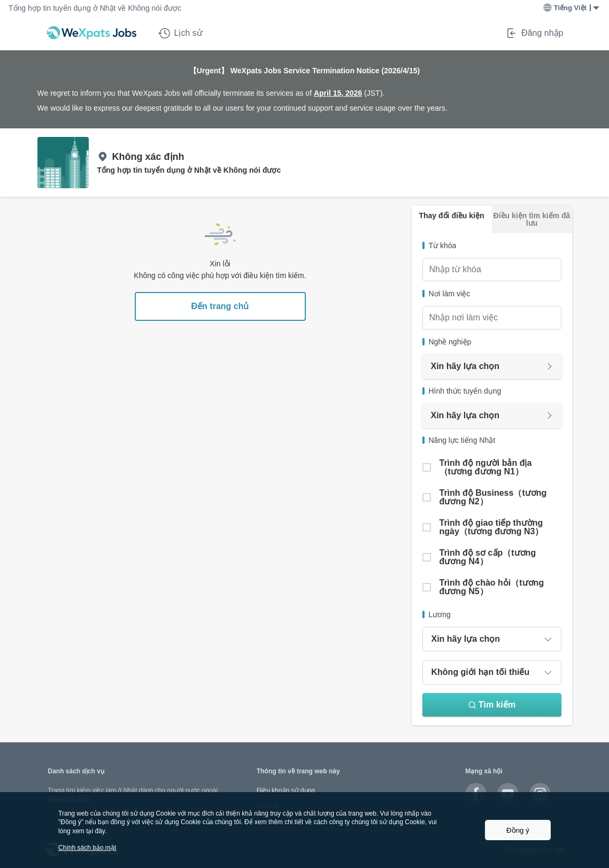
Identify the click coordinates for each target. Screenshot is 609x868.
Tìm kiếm (492, 705)
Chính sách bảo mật (87, 848)
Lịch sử (180, 33)
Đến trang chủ (220, 306)
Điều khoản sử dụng (286, 790)
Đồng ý (518, 830)
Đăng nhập (534, 33)
